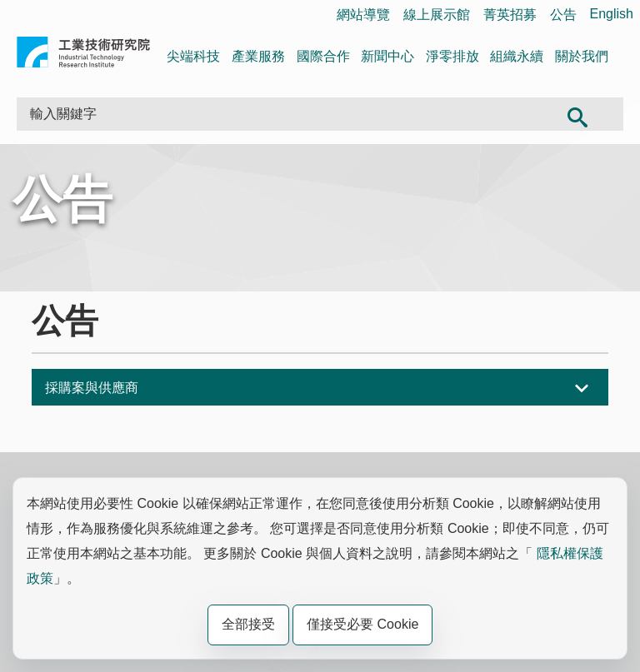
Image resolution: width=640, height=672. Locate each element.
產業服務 (258, 56)
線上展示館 (437, 15)
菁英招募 (510, 15)
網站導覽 (363, 15)
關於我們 (582, 56)
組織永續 (517, 56)
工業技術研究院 (83, 55)
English (612, 14)
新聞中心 (387, 56)
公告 (563, 15)
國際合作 (323, 56)
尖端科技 (193, 56)
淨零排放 (452, 56)
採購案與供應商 (92, 388)
